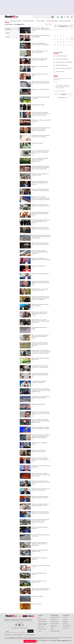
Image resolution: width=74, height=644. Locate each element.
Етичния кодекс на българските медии (33, 639)
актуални (8, 29)
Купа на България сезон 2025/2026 (64, 68)
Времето (52, 629)
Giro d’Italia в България (61, 56)
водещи (7, 33)
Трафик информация (55, 631)
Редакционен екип (42, 619)
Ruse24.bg (65, 624)
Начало (7, 21)
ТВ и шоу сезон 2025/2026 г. (62, 59)
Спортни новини (40, 21)
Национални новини (65, 21)
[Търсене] (42, 17)
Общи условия (7, 635)
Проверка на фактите (42, 621)
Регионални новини (52, 21)
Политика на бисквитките (30, 635)
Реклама (40, 631)
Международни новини (54, 626)
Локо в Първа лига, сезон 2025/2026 (64, 62)
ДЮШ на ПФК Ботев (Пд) (62, 65)
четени (7, 37)
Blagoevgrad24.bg (67, 626)
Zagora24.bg (65, 628)
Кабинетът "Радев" (60, 72)
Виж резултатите (63, 98)
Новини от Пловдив (16, 21)
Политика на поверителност (18, 635)
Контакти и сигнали (42, 629)
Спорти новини (54, 619)
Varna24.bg (65, 619)
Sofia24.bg (65, 617)
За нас (39, 617)
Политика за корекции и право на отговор (43, 624)
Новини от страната (55, 624)
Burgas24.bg (65, 621)
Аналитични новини (28, 21)
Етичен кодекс (41, 627)
